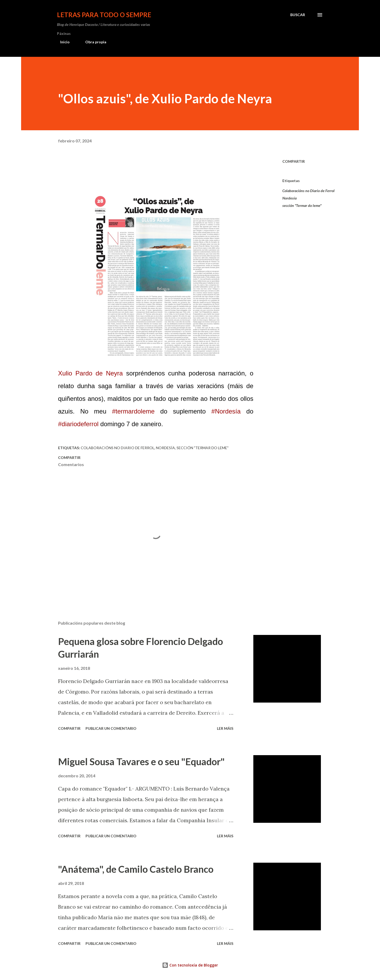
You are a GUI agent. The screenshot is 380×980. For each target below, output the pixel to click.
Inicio (62, 42)
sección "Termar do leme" (302, 205)
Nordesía (289, 198)
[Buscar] (298, 15)
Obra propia (93, 42)
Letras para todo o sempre (104, 15)
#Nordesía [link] (226, 411)
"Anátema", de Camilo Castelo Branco (136, 869)
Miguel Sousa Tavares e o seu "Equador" (141, 761)
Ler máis (225, 728)
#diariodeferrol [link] (78, 424)
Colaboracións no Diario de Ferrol (308, 191)
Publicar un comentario (111, 728)
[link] (90, 373)
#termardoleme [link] (133, 411)
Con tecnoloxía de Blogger (190, 965)
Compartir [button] (294, 161)
